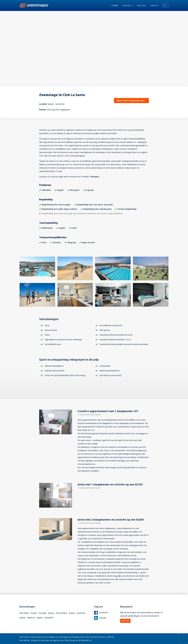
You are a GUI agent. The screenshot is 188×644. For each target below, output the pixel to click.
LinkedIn (100, 618)
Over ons (127, 5)
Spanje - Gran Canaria (58, 613)
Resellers (141, 5)
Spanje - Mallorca (27, 618)
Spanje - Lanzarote (78, 613)
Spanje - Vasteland (45, 618)
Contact (154, 5)
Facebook (101, 612)
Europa (34, 613)
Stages (115, 5)
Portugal (42, 613)
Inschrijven (125, 621)
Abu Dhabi (24, 613)
